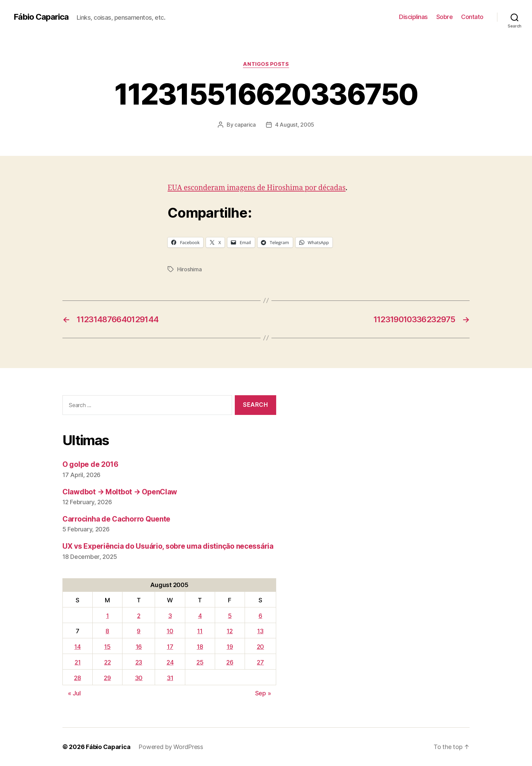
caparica (245, 125)
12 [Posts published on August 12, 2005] (230, 631)
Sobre (445, 17)
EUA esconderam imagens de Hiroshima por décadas (257, 188)
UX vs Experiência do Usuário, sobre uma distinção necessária (168, 546)
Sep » (263, 693)
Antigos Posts (266, 64)
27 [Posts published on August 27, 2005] (260, 662)
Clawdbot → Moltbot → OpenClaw (120, 492)
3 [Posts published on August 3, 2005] (170, 616)
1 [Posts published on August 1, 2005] (108, 616)
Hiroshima (189, 269)
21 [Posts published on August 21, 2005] (78, 662)
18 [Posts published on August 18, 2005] (200, 647)
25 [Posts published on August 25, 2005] (200, 662)
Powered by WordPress (171, 747)
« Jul (74, 693)
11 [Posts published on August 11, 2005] (200, 631)
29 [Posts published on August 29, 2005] (107, 678)
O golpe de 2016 (90, 464)
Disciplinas (413, 17)
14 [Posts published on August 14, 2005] (77, 647)
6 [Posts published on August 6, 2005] (260, 616)
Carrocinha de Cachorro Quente (116, 519)
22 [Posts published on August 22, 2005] (107, 662)
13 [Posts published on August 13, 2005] (260, 631)
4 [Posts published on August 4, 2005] (200, 616)
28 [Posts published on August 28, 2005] (77, 678)
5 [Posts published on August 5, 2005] (230, 616)
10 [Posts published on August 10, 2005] (170, 631)
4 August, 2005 (295, 125)
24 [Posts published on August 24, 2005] (170, 662)
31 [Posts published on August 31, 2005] (170, 678)
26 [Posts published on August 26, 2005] (230, 662)
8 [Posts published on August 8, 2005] (107, 631)
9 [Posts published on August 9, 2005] (139, 631)
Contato (472, 17)
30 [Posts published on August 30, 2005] (139, 678)
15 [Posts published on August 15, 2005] (107, 647)
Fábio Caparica (41, 17)
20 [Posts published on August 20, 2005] (260, 647)
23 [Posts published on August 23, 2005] (139, 662)
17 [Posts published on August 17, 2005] (170, 647)
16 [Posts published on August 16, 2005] (139, 647)
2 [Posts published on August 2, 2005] (139, 616)
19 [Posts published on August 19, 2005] (230, 647)
